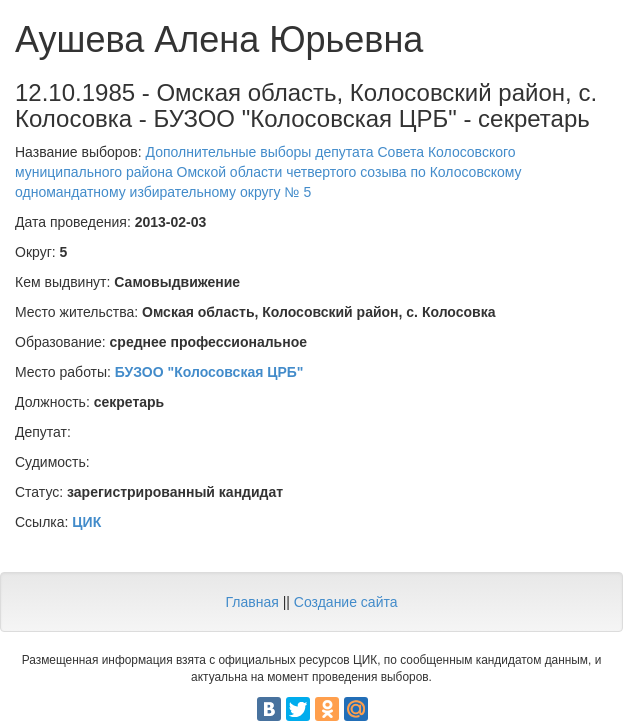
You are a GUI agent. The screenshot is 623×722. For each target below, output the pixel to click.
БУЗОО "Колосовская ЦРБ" (209, 372)
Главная (251, 602)
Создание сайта (346, 602)
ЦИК (86, 522)
